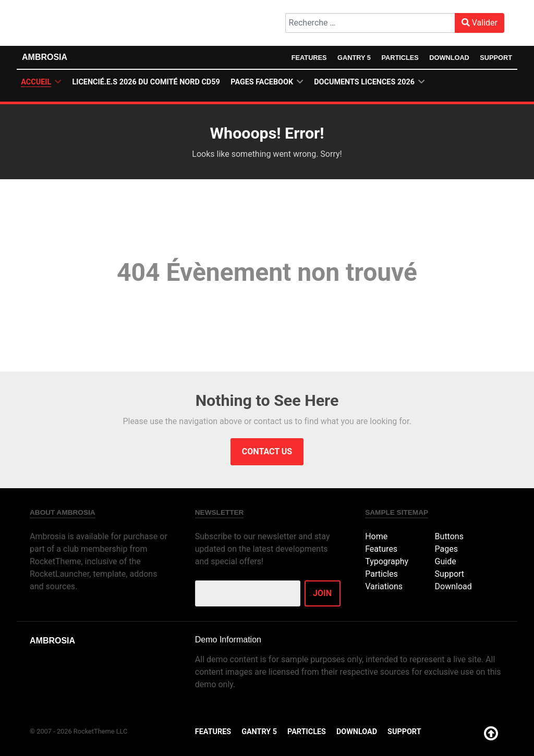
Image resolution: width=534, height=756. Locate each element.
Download (449, 58)
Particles (400, 58)
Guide (446, 561)
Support (496, 58)
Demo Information (228, 640)
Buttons (449, 536)
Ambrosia (45, 57)
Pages (446, 549)
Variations (384, 586)
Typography (387, 561)
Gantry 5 (354, 58)
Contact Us (267, 451)
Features (309, 58)
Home (376, 536)
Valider (480, 23)
